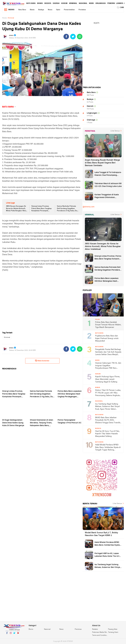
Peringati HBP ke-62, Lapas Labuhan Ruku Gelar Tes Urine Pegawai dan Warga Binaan (108, 555)
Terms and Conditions (100, 635)
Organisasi (101, 3)
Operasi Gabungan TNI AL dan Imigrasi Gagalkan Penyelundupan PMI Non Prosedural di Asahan (108, 366)
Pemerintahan (114, 3)
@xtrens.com (89, 207)
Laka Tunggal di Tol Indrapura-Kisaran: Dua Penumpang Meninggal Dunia (108, 174)
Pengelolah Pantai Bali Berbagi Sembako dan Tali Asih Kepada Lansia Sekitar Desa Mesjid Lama (108, 352)
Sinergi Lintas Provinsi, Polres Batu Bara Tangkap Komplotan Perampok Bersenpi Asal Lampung (41, 209)
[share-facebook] (66, 37)
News (91, 3)
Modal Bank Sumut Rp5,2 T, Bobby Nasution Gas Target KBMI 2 (101, 534)
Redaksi (95, 629)
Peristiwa (82, 10)
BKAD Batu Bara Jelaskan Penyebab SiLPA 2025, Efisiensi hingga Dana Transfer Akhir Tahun (108, 420)
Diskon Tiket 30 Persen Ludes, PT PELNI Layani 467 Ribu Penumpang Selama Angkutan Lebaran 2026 (108, 393)
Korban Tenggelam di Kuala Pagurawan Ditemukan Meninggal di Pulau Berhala (107, 196)
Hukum (64, 3)
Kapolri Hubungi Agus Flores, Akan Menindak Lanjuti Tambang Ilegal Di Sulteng (108, 379)
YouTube (18, 634)
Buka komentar (42, 361)
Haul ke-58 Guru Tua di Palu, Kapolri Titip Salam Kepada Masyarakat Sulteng (107, 434)
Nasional (83, 3)
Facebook (7, 634)
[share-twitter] (73, 37)
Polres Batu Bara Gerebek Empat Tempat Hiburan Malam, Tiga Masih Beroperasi (108, 325)
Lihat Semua (115, 131)
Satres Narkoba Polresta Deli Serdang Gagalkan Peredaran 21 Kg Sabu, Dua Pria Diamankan (67, 209)
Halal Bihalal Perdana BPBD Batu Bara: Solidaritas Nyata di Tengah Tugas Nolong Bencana (108, 448)
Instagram (11, 634)
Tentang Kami (113, 632)
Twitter (14, 634)
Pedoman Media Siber (100, 632)
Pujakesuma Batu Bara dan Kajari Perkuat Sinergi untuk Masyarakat (107, 338)
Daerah (56, 3)
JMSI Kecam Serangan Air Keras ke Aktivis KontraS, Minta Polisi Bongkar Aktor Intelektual (16, 209)
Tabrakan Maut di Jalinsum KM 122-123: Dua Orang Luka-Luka (108, 185)
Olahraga (91, 120)
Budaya (48, 3)
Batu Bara (31, 3)
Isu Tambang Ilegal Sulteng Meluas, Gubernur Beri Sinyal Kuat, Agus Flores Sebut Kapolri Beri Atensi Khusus (107, 407)
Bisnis (40, 3)
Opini (58, 10)
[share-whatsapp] (80, 37)
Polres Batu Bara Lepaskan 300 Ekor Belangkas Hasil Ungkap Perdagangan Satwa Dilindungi (107, 280)
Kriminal (73, 3)
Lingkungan (92, 113)
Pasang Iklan (113, 629)
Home (4, 18)
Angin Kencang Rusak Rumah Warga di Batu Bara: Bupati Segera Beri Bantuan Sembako (102, 163)
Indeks (9, 10)
